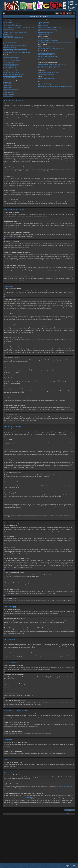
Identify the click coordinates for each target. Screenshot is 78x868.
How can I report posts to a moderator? (12, 73)
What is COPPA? (7, 34)
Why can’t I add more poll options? (11, 64)
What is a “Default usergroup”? (45, 32)
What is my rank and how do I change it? (13, 51)
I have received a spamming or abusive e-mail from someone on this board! (56, 42)
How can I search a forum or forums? (47, 53)
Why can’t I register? (8, 36)
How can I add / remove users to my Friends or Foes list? (51, 48)
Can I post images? (8, 87)
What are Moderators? (43, 24)
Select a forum (71, 810)
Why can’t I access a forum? (10, 67)
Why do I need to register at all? (10, 24)
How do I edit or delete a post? (10, 59)
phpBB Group (42, 777)
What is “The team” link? (44, 34)
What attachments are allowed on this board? (49, 72)
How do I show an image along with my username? (15, 49)
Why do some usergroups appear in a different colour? (51, 31)
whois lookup (30, 797)
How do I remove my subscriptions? (47, 68)
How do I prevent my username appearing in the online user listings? (19, 27)
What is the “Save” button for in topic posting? (14, 74)
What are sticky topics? (8, 92)
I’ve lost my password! (8, 29)
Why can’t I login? (7, 22)
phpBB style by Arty (67, 866)
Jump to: (62, 810)
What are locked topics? (9, 94)
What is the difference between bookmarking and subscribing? (53, 64)
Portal (57, 13)
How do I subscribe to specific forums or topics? (49, 66)
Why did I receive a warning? (10, 71)
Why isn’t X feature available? (45, 85)
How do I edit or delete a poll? (10, 66)
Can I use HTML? (7, 84)
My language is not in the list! (10, 47)
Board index (6, 814)
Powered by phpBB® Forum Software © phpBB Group (72, 866)
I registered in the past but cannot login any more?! (15, 32)
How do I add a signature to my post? (12, 60)
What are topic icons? (8, 96)
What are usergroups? (43, 26)
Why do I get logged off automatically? (12, 26)
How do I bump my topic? (9, 78)
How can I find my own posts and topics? (48, 60)
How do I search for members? (45, 58)
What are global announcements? (11, 89)
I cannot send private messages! (46, 39)
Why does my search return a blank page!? (48, 56)
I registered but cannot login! (10, 31)
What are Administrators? (44, 22)
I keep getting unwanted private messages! (48, 40)
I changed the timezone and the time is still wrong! (15, 46)
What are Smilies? (7, 86)
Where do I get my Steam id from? (46, 79)
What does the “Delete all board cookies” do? (14, 38)
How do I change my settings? (10, 42)
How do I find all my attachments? (46, 74)
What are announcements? (9, 91)
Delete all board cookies (69, 814)
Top (4, 109)
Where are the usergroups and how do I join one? (50, 27)
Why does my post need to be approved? (12, 76)
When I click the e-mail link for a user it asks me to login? (16, 52)
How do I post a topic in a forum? (11, 57)
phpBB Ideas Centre (65, 786)
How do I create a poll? (8, 62)
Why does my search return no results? (47, 55)
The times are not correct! (9, 44)
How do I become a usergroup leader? (47, 29)
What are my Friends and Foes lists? (47, 47)
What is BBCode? (7, 82)
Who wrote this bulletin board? (45, 83)
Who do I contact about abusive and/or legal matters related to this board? (55, 87)
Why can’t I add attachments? (10, 69)
